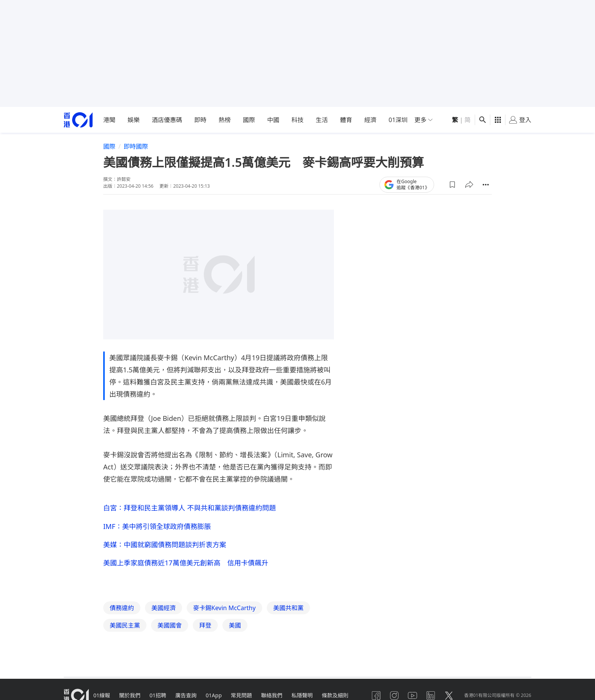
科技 (297, 120)
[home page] (78, 120)
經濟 (370, 120)
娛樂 (134, 120)
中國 (273, 120)
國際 (249, 120)
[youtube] (412, 695)
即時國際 (136, 146)
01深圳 (398, 120)
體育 (346, 120)
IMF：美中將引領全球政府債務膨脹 (157, 526)
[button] (452, 185)
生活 (322, 120)
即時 (200, 120)
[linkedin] (431, 695)
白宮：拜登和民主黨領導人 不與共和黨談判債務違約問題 (190, 508)
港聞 (109, 120)
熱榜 (225, 120)
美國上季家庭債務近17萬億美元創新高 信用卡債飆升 (186, 563)
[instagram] (394, 695)
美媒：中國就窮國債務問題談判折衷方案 (165, 545)
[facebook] (376, 695)
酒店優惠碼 (167, 120)
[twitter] (449, 695)
